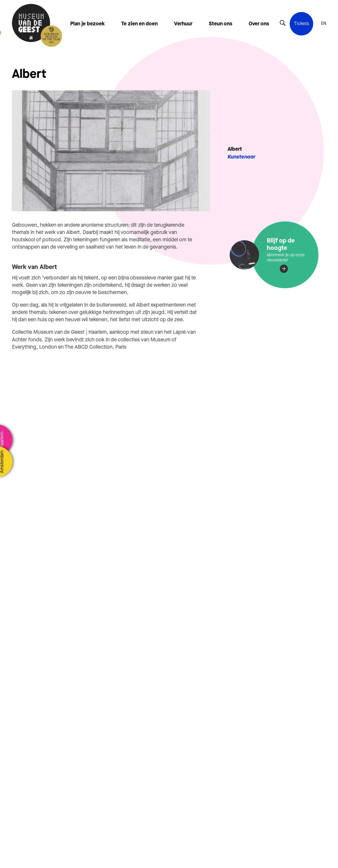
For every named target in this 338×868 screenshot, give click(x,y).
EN (324, 24)
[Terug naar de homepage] (31, 24)
